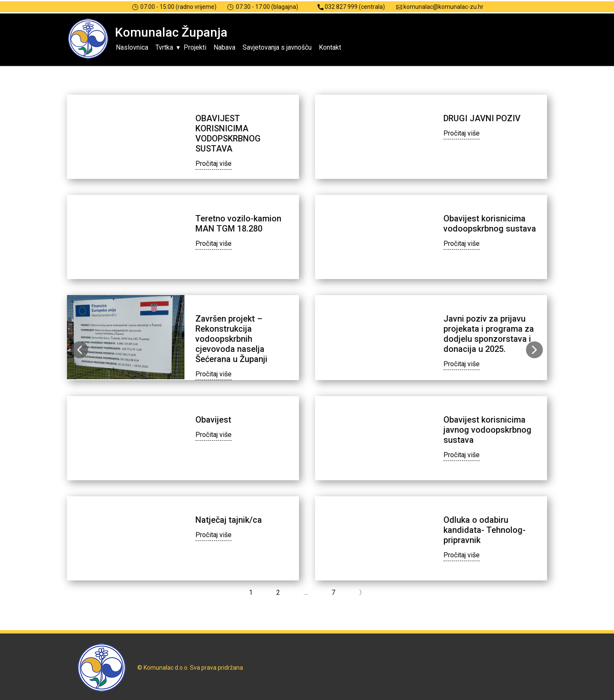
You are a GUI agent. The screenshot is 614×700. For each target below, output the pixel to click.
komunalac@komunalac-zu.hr (440, 7)
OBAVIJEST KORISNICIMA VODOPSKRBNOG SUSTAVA (228, 133)
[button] (80, 350)
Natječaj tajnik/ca (229, 520)
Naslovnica (132, 47)
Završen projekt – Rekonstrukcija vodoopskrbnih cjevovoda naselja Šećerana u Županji (231, 339)
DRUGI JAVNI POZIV (482, 118)
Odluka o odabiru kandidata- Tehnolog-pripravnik (485, 530)
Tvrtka (164, 47)
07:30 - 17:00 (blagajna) (263, 7)
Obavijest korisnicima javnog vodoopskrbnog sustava (487, 430)
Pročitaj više (214, 164)
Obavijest (213, 420)
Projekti (195, 47)
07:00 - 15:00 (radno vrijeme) (174, 7)
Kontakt (330, 47)
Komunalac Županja (171, 32)
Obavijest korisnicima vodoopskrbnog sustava (490, 224)
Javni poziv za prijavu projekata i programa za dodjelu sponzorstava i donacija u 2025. (489, 334)
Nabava (224, 47)
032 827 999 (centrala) (351, 7)
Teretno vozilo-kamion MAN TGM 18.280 (238, 224)
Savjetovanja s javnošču (277, 47)
